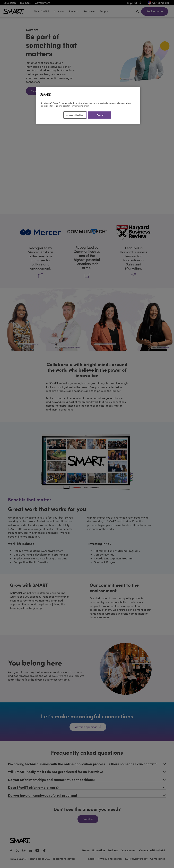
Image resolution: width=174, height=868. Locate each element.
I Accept (100, 115)
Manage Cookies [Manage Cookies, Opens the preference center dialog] (75, 115)
